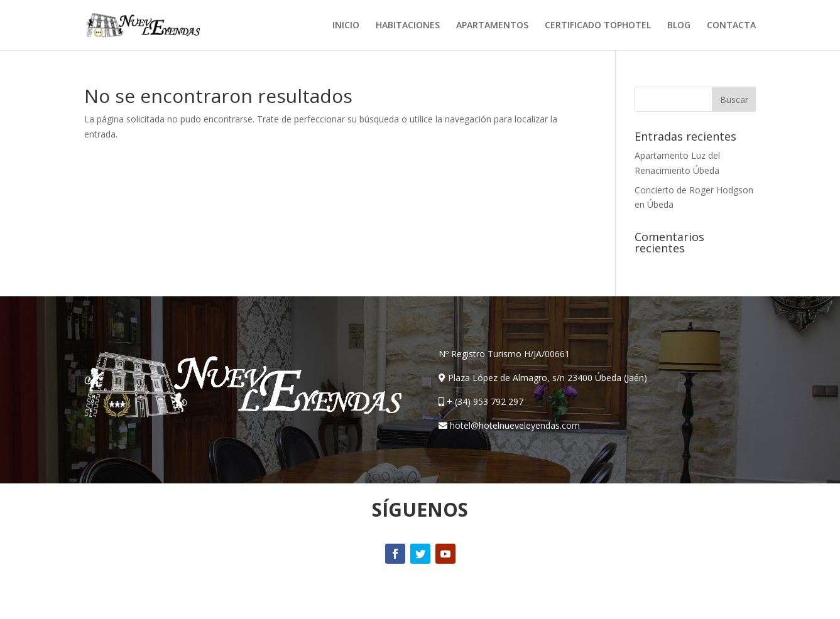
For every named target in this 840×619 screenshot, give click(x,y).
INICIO (346, 26)
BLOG (679, 26)
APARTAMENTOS (492, 26)
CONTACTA (731, 26)
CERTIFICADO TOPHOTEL (598, 26)
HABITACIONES (408, 26)
